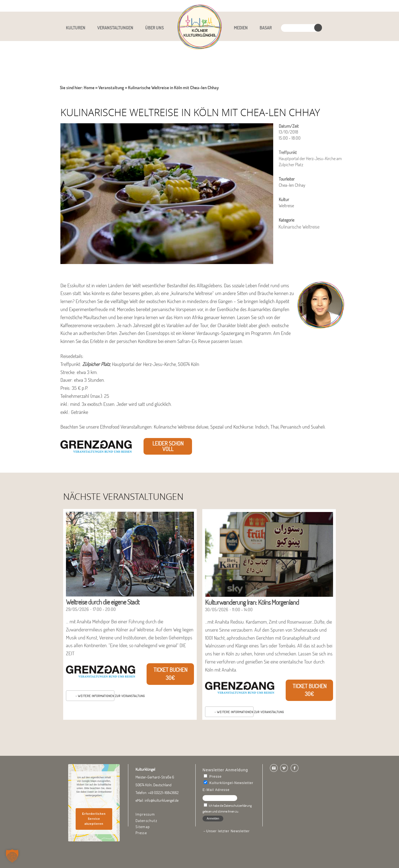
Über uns (154, 28)
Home (89, 88)
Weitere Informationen (96, 696)
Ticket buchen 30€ (170, 674)
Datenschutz (146, 821)
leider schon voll (168, 446)
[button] (12, 856)
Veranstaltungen (115, 28)
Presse (141, 833)
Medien (241, 28)
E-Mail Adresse (216, 790)
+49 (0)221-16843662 (163, 793)
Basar (266, 28)
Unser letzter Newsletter (228, 831)
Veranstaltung (111, 88)
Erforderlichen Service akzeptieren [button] (94, 819)
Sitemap (143, 827)
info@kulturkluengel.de (162, 800)
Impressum (145, 814)
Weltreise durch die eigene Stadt (103, 602)
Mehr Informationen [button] (94, 804)
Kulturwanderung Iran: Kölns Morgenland (252, 602)
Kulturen (76, 28)
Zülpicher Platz (96, 364)
